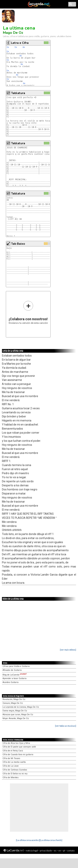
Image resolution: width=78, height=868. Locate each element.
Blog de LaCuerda (15, 675)
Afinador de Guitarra (12, 670)
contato (71, 851)
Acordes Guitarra (11, 682)
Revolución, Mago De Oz (14, 699)
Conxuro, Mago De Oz (13, 703)
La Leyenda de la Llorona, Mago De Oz (21, 707)
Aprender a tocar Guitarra (14, 678)
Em (8, 47)
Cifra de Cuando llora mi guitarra (18, 755)
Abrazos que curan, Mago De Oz (18, 715)
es (55, 851)
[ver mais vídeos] (68, 650)
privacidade (46, 851)
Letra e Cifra (20, 43)
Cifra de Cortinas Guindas (15, 770)
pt (64, 851)
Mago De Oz (13, 33)
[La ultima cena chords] (51, 840)
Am (24, 47)
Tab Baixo (18, 244)
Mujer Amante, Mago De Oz (16, 718)
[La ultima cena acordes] (28, 840)
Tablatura (18, 93)
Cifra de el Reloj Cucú (13, 751)
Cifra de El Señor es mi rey (15, 774)
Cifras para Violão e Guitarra (16, 666)
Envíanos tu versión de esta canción (28, 312)
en (60, 851)
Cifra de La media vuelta (14, 762)
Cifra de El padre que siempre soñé (19, 747)
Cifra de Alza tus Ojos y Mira (16, 743)
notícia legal (32, 851)
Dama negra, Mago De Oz (15, 711)
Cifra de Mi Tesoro (11, 758)
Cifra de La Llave (11, 766)
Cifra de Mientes (11, 778)
